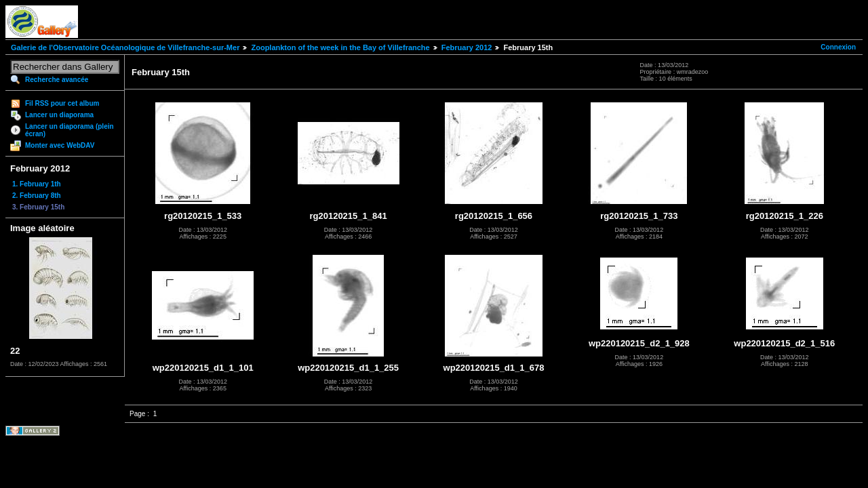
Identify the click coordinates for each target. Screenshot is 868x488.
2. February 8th (37, 196)
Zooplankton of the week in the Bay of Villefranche (340, 47)
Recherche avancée (57, 80)
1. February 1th (37, 184)
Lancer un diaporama (59, 115)
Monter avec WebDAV (60, 145)
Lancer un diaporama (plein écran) (70, 130)
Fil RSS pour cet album (62, 103)
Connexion (838, 47)
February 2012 (467, 47)
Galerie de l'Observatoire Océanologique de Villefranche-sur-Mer (125, 47)
